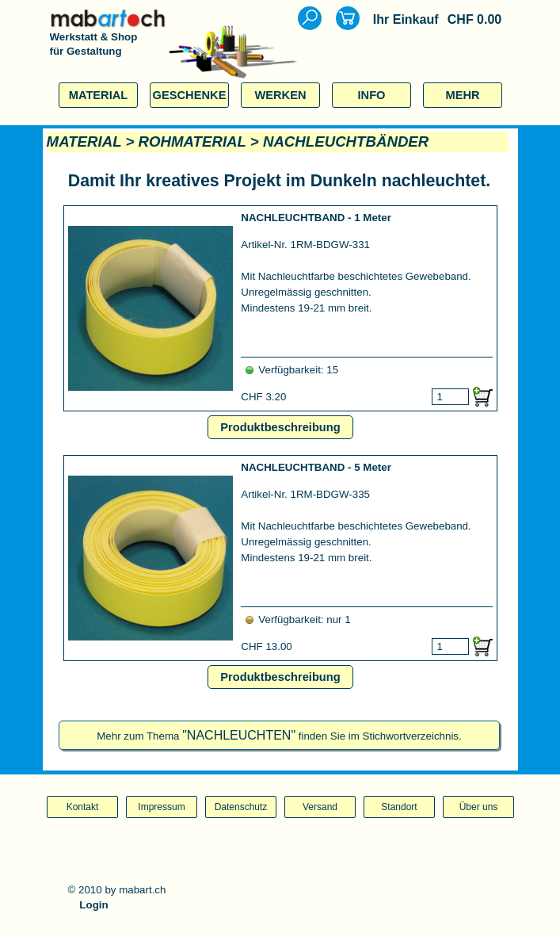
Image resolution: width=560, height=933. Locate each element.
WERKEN (280, 95)
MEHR (462, 95)
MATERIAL (99, 95)
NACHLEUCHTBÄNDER (346, 141)
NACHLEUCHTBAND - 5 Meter (316, 467)
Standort (399, 807)
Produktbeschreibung (280, 427)
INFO (371, 95)
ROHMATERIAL (192, 141)
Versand (320, 807)
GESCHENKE (190, 95)
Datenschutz (241, 807)
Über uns (479, 807)
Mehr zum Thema (279, 736)
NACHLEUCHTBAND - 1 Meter (316, 218)
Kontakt (83, 807)
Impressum (161, 807)
